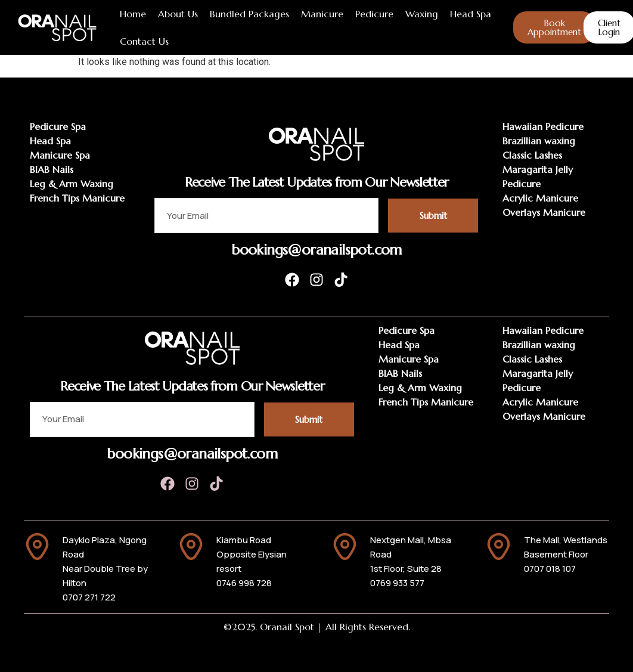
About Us (178, 14)
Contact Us (144, 41)
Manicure (322, 14)
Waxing (422, 14)
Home (133, 14)
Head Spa (471, 14)
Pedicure (374, 14)
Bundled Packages (249, 14)
